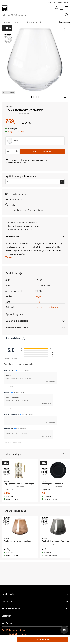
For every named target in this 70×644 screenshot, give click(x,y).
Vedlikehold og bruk (17, 327)
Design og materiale (17, 321)
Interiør (17, 22)
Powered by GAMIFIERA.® (13, 442)
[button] (65, 97)
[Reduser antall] (8, 151)
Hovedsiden (7, 22)
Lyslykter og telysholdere (47, 22)
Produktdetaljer (14, 273)
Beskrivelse (12, 236)
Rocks (38, 302)
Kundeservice (63, 3)
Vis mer (9, 257)
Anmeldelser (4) (16, 338)
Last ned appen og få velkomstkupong (27, 210)
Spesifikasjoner (14, 314)
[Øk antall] (17, 151)
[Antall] (12, 151)
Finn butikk (51, 3)
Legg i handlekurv (42, 151)
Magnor (9, 107)
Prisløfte (14, 205)
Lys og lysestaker (29, 22)
